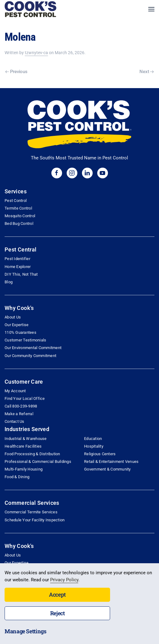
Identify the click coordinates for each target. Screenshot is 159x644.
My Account (15, 391)
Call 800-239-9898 (21, 406)
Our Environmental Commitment (33, 348)
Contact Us (15, 421)
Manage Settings (26, 631)
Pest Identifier (17, 259)
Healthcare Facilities (23, 446)
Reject (57, 613)
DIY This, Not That (21, 274)
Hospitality (94, 446)
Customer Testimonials (25, 340)
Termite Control (18, 208)
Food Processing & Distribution (32, 454)
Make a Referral (19, 414)
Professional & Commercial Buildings (38, 462)
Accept (57, 594)
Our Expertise (17, 325)
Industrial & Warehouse (26, 439)
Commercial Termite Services (31, 512)
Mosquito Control (20, 216)
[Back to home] (31, 9)
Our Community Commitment (30, 356)
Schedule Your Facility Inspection (35, 520)
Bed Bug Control (19, 223)
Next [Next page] (147, 72)
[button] (151, 9)
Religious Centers (100, 454)
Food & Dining (17, 477)
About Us (13, 317)
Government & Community (107, 469)
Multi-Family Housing (24, 469)
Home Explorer (18, 267)
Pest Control (16, 201)
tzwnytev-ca (36, 53)
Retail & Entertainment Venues (111, 462)
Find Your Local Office (25, 398)
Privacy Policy (64, 580)
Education (93, 439)
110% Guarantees (20, 332)
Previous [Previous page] (16, 72)
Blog (9, 282)
